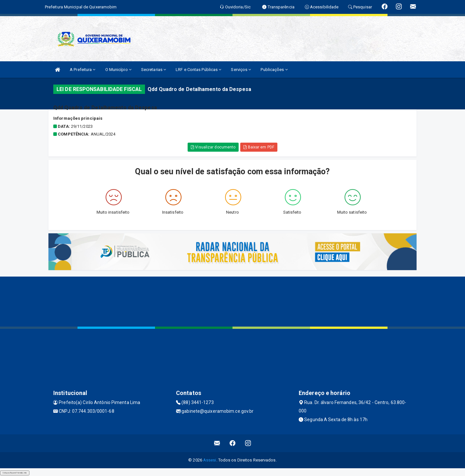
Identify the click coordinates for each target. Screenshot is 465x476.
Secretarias (154, 70)
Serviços (241, 70)
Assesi (210, 460)
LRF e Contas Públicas (198, 70)
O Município (118, 70)
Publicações (274, 70)
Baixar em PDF (259, 147)
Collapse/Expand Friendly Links (15, 473)
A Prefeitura (83, 70)
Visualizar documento (213, 147)
